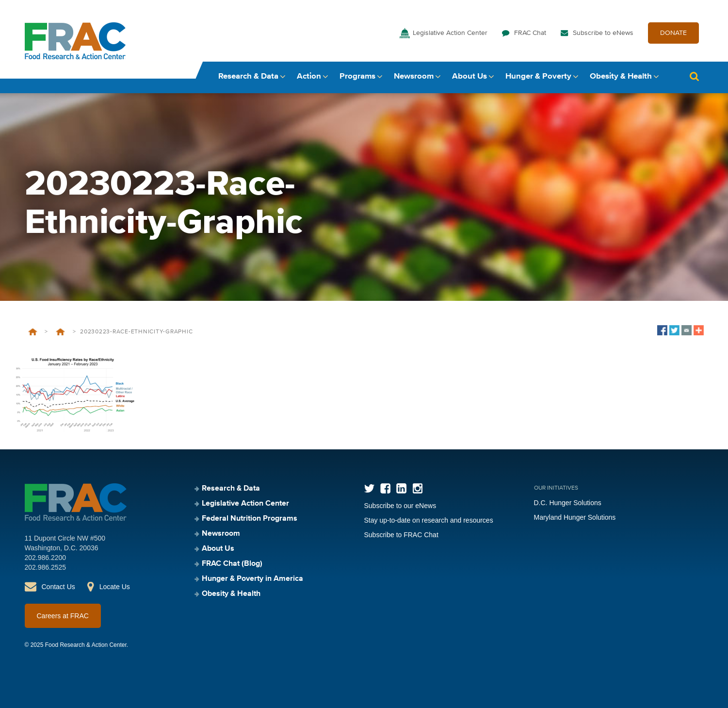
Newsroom (414, 76)
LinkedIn (401, 488)
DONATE (673, 33)
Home (33, 332)
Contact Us (58, 587)
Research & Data (248, 76)
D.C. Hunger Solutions (568, 503)
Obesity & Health (621, 76)
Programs (357, 76)
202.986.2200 (46, 558)
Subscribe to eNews (603, 33)
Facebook (385, 488)
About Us (469, 76)
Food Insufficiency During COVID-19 (60, 332)
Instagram (417, 488)
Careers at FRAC (63, 616)
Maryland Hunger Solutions (575, 517)
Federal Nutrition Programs (250, 519)
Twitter (369, 488)
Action (309, 76)
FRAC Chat (530, 33)
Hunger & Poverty (538, 76)
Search (695, 76)
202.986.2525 (46, 567)
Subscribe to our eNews (400, 506)
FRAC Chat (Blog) (232, 564)
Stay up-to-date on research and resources (429, 520)
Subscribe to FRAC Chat (401, 535)
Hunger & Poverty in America (252, 579)
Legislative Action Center (450, 33)
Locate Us (115, 587)
